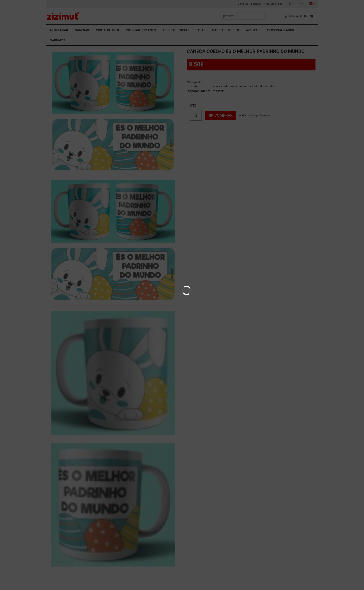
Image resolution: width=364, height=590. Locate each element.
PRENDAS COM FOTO (141, 30)
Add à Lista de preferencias (255, 115)
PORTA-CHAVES (107, 30)
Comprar (221, 115)
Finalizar (256, 4)
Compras (243, 4)
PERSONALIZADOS (281, 30)
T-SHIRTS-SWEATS (176, 30)
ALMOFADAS (59, 30)
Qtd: (194, 106)
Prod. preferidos (273, 4)
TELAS (201, 30)
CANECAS (82, 30)
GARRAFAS (57, 40)
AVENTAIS (253, 30)
